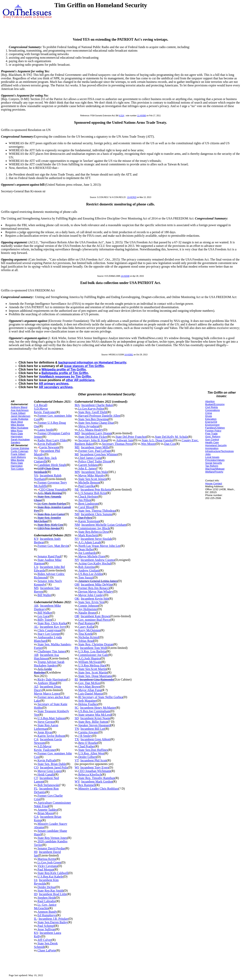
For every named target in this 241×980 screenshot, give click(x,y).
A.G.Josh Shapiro (89, 658)
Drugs (209, 416)
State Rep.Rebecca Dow (93, 532)
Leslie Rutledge (20, 419)
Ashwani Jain (125, 440)
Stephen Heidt (46, 898)
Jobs (208, 454)
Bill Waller (44, 595)
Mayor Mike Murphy (92, 475)
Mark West (17, 422)
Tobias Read (86, 641)
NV (77, 539)
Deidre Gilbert (87, 757)
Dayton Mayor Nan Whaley (96, 592)
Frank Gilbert (18, 413)
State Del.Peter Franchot (131, 437)
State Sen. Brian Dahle (52, 764)
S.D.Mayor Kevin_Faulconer (45, 410)
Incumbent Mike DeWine (97, 585)
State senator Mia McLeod (95, 715)
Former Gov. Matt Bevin (53, 546)
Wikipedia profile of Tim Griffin (64, 370)
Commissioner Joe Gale (93, 655)
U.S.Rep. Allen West (91, 753)
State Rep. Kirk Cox (50, 525)
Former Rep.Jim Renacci (94, 588)
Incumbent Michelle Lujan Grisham (104, 525)
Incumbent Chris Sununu (96, 514)
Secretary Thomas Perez (117, 444)
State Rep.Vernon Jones (52, 838)
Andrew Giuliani (89, 570)
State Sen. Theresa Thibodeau (97, 511)
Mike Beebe (18, 425)
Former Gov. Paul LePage (94, 451)
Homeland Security (216, 445)
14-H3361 (129, 355)
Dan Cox (170, 444)
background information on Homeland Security (92, 362)
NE (77, 490)
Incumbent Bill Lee (93, 729)
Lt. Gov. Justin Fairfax (52, 504)
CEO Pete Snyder (49, 528)
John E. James (87, 468)
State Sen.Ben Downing (93, 419)
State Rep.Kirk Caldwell (53, 873)
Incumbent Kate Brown (95, 616)
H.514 (122, 116)
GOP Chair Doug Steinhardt (47, 470)
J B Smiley (85, 736)
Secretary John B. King (93, 440)
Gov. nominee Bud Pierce (94, 620)
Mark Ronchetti (88, 535)
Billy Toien (45, 620)
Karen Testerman (89, 521)
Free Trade (211, 434)
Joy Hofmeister (88, 609)
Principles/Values (215, 460)
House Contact (214, 483)
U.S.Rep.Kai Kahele (50, 877)
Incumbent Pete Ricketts (96, 490)
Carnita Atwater (88, 732)
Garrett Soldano (88, 465)
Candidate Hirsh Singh (52, 465)
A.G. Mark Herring (50, 493)
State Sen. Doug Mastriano (95, 676)
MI (77, 454)
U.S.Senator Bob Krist (92, 493)
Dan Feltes (85, 518)
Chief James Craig (90, 458)
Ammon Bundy (47, 912)
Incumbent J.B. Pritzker (53, 919)
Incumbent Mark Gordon (97, 782)
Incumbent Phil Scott (94, 760)
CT (36, 778)
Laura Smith (45, 430)
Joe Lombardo (87, 553)
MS (36, 588)
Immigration (212, 448)
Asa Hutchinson (20, 410)
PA (77, 648)
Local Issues (212, 457)
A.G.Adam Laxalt (89, 542)
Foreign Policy (213, 431)
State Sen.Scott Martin (92, 669)
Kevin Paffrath (47, 444)
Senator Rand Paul (49, 556)
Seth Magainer (87, 701)
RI (76, 679)
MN (77, 472)
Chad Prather (86, 746)
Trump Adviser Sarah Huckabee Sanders (49, 664)
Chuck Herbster (88, 497)
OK (77, 599)
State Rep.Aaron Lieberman (46, 727)
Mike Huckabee (20, 428)
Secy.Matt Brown (89, 687)
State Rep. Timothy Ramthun (97, 778)
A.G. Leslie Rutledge (43, 671)
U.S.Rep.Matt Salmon (51, 718)
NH (77, 514)
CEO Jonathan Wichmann (94, 771)
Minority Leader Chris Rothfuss (98, 789)
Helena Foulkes (88, 704)
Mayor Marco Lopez (47, 694)
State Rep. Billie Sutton (93, 722)
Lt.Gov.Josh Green (49, 862)
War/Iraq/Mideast (215, 469)
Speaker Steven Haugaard (94, 725)
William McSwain (90, 662)
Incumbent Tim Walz (94, 472)
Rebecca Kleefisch (90, 774)
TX (77, 739)
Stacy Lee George (49, 634)
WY (77, 782)
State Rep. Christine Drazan (96, 644)
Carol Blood (86, 507)
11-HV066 (142, 116)
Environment (212, 425)
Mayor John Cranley (91, 595)
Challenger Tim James (52, 651)
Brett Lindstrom (88, 504)
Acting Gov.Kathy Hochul (95, 563)
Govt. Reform (213, 437)
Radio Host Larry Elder (52, 440)
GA (36, 817)
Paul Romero (86, 623)
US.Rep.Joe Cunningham (94, 711)
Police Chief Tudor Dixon (94, 461)
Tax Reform (212, 466)
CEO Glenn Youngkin (53, 490)
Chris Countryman (49, 630)
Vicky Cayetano (48, 866)
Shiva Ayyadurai (89, 426)
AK (36, 606)
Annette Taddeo (47, 810)
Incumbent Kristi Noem (95, 718)
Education (211, 419)
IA (36, 880)
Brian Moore (46, 813)
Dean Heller (86, 549)
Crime (209, 413)
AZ (36, 687)
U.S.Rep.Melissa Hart (92, 665)
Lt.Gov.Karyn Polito (91, 409)
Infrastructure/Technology (219, 451)
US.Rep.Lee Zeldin (90, 574)
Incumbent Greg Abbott (95, 739)
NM (77, 525)
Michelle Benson (89, 482)
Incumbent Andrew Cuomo (98, 560)
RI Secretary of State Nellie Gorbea (101, 697)
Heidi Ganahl (46, 774)
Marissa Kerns (47, 859)
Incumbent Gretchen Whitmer (99, 454)
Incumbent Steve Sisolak (96, 539)
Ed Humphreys (47, 915)
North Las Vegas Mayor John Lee (99, 546)
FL (36, 789)
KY (36, 539)
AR (36, 655)
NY (77, 560)
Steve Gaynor (46, 722)
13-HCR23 (132, 197)
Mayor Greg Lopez (50, 771)
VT (77, 760)
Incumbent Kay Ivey (53, 627)
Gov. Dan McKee (89, 683)
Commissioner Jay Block (94, 528)
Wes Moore (148, 444)
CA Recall (40, 405)
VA (36, 475)
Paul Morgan (46, 869)
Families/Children (215, 428)
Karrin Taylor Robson (51, 736)
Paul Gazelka (87, 486)
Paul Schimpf (46, 926)
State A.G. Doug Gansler (157, 440)
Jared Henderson (21, 416)
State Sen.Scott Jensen (92, 479)
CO (36, 767)
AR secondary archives (56, 387)
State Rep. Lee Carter (51, 514)
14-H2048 (125, 276)
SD (77, 718)
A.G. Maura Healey (91, 430)
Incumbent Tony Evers (95, 767)
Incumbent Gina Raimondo (96, 679)
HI (36, 852)
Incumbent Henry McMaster (98, 708)
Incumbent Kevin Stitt (95, 599)
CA (36, 739)
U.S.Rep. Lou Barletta (92, 651)
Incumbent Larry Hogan (97, 433)
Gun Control (212, 439)
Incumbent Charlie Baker (97, 405)
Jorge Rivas (45, 732)
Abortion (210, 401)
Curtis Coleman (20, 451)
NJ (36, 451)
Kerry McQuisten (89, 630)
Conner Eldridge (20, 448)
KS (36, 933)
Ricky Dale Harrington (17, 435)
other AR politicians (80, 380)
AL (36, 627)
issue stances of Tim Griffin (84, 366)
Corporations (212, 410)
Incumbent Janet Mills (95, 447)
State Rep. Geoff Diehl (93, 412)
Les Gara (43, 616)
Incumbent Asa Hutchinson (46, 657)
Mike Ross (17, 431)
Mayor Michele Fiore (92, 556)
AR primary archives (54, 384)
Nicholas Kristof (89, 637)
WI (77, 767)
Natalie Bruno (87, 613)
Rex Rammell (87, 785)
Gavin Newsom (49, 447)
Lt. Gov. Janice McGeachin (45, 906)
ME (77, 447)
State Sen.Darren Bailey (53, 922)
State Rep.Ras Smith (50, 891)
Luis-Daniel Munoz (91, 694)
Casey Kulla (86, 627)
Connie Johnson (88, 606)
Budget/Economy (215, 404)
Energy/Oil (211, 422)
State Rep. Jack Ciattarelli (45, 460)
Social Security (214, 463)
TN (77, 729)
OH (77, 585)
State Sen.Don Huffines (93, 750)
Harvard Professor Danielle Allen (99, 416)
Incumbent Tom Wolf (93, 648)
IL (36, 919)
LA (36, 567)
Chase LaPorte (47, 950)
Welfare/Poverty (214, 472)
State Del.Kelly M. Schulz (171, 437)
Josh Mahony (18, 457)
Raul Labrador (47, 901)
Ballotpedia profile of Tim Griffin (65, 373)
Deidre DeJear (47, 887)
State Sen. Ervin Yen (91, 602)
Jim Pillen (85, 500)
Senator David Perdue (51, 848)
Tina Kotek (85, 634)
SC (77, 708)
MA (77, 405)
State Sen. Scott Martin (93, 672)
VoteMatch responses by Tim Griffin (65, 377)
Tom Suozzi (86, 577)
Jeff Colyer (45, 940)
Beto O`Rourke (88, 743)
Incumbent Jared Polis (54, 767)
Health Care (212, 442)
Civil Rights (212, 407)
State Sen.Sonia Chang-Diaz (96, 423)
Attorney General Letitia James (98, 581)
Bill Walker (45, 613)
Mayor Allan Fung (90, 690)
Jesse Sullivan (46, 929)
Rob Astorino (87, 567)
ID (36, 894)
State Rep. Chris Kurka (52, 623)
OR (77, 616)
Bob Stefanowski (48, 785)
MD (77, 433)
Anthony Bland (19, 407)
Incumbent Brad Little (53, 894)
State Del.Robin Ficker (93, 437)
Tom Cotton (17, 469)
